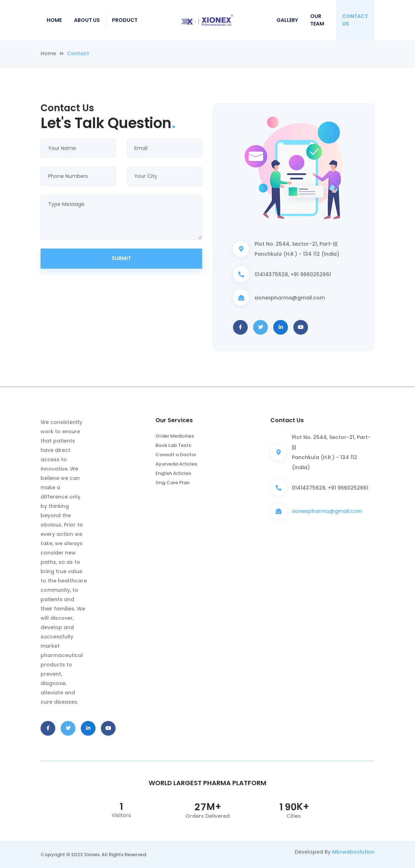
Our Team (317, 20)
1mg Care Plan (172, 483)
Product (125, 20)
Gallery (287, 20)
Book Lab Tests (173, 445)
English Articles (173, 473)
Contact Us (355, 20)
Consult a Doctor (176, 455)
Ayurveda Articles (176, 464)
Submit (121, 258)
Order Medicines (175, 436)
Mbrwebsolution (353, 852)
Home (54, 20)
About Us (87, 20)
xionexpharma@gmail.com (327, 511)
